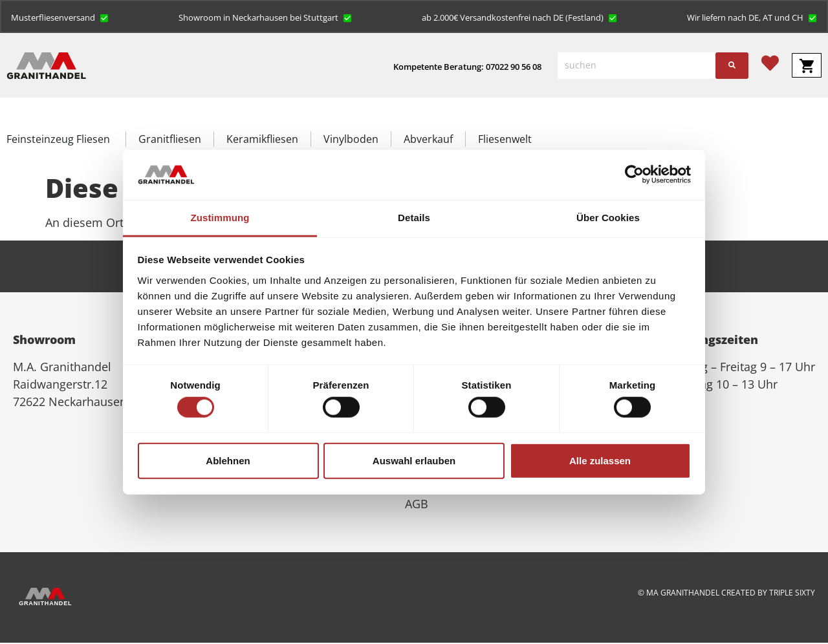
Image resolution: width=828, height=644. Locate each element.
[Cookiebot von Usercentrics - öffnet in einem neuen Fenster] (634, 175)
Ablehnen (228, 460)
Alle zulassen (600, 460)
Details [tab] (414, 218)
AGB (417, 505)
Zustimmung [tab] (220, 218)
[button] (60, 17)
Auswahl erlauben (414, 460)
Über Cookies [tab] (608, 218)
